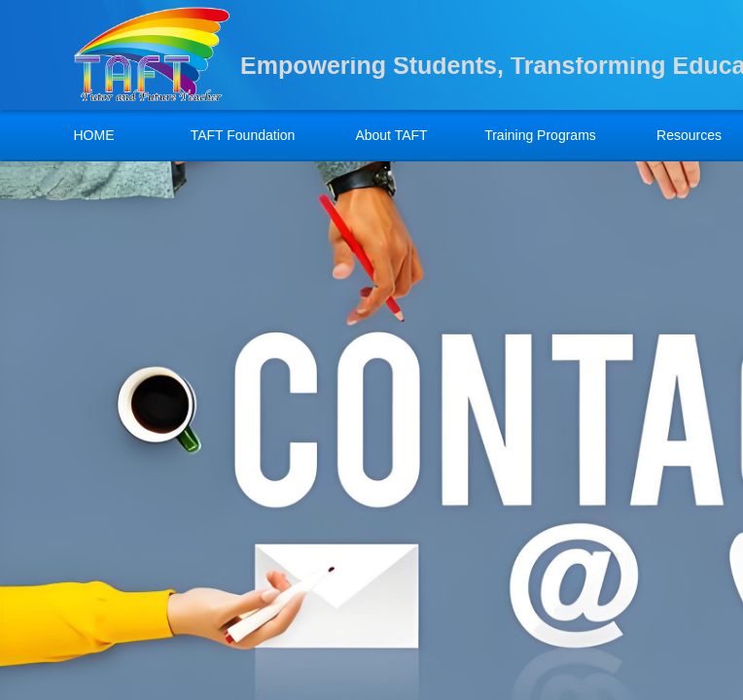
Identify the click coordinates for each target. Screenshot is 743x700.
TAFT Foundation (243, 135)
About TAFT (391, 135)
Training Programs (540, 135)
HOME (94, 135)
